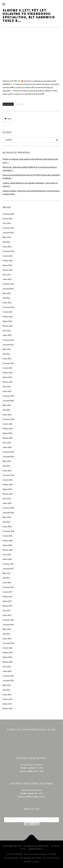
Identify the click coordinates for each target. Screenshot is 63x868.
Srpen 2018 (7, 527)
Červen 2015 (7, 699)
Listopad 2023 (8, 233)
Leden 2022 (7, 335)
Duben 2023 (7, 265)
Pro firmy (27, 862)
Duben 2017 (7, 601)
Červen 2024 (7, 219)
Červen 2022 (7, 312)
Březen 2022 (8, 326)
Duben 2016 (7, 657)
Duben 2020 (7, 433)
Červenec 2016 (8, 643)
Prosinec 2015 (8, 676)
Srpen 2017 (7, 582)
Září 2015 (6, 690)
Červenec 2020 (8, 419)
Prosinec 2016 (8, 620)
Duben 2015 (7, 704)
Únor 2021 (7, 386)
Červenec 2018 (8, 531)
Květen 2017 (8, 597)
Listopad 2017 (8, 569)
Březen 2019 (8, 494)
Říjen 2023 (7, 237)
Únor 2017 (7, 610)
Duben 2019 (7, 489)
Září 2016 (6, 634)
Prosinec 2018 (8, 508)
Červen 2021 (7, 368)
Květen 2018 (8, 541)
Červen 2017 (7, 592)
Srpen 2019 (7, 471)
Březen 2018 (8, 550)
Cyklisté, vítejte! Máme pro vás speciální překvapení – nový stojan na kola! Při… (30, 184)
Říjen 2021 (7, 349)
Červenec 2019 (8, 475)
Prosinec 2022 (8, 284)
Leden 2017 (7, 615)
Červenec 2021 (8, 363)
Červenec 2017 (8, 587)
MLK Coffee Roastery (51, 858)
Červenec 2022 (8, 307)
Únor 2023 (7, 275)
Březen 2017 (8, 606)
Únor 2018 (7, 554)
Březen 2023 (8, 270)
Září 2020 (6, 410)
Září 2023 (6, 242)
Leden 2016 (7, 671)
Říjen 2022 (7, 293)
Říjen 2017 (7, 573)
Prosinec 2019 (8, 452)
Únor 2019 (7, 499)
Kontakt (36, 862)
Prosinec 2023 (8, 228)
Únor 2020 (7, 443)
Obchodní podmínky (15, 854)
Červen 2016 (7, 648)
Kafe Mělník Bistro (11, 858)
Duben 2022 (7, 321)
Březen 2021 (8, 382)
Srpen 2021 (7, 359)
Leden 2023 (7, 279)
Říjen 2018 (7, 517)
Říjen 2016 (7, 629)
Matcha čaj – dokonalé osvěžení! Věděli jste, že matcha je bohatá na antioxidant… (30, 169)
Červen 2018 (7, 536)
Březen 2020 (8, 438)
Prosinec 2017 (8, 564)
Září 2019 (6, 466)
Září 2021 (6, 354)
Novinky (20, 104)
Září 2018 (6, 522)
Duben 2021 (7, 377)
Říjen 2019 (7, 461)
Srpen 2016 (7, 639)
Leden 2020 (7, 447)
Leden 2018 (7, 559)
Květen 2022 (8, 317)
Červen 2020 (7, 424)
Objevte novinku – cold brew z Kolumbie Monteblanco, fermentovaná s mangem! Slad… (31, 192)
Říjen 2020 (7, 405)
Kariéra (39, 858)
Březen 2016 (8, 662)
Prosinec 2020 (8, 396)
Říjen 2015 (7, 685)
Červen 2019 (7, 480)
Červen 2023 (7, 256)
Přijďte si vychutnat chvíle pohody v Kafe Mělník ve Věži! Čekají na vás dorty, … (30, 161)
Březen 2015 (8, 708)
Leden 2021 (7, 391)
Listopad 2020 (8, 401)
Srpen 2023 (7, 247)
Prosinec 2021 (8, 340)
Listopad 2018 (8, 513)
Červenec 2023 (8, 251)
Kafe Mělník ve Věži (27, 858)
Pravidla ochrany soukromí (35, 854)
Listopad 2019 (8, 457)
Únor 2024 (7, 223)
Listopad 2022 (8, 289)
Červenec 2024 (8, 214)
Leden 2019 (7, 503)
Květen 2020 (8, 429)
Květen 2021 (8, 373)
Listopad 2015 (8, 680)
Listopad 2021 (8, 345)
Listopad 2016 (8, 625)
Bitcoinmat (52, 854)
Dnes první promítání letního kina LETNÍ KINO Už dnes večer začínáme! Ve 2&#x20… (31, 177)
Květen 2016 (8, 652)
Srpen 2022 (7, 303)
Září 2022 (6, 298)
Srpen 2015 (7, 695)
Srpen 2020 (7, 415)
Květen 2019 (8, 484)
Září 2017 (6, 578)
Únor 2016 (7, 667)
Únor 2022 (7, 331)
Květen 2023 (8, 261)
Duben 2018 (7, 545)
